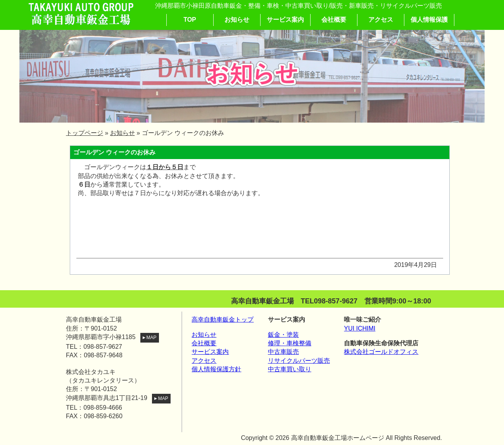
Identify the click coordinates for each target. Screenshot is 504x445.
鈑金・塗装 (283, 335)
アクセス (381, 20)
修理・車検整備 (290, 343)
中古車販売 (283, 352)
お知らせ (237, 20)
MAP (148, 338)
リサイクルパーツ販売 (299, 361)
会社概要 (334, 20)
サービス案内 (285, 20)
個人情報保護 (429, 20)
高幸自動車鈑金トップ (223, 319)
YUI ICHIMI (360, 328)
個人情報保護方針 (216, 369)
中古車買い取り (290, 369)
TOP (190, 20)
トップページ (85, 133)
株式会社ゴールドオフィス (381, 352)
